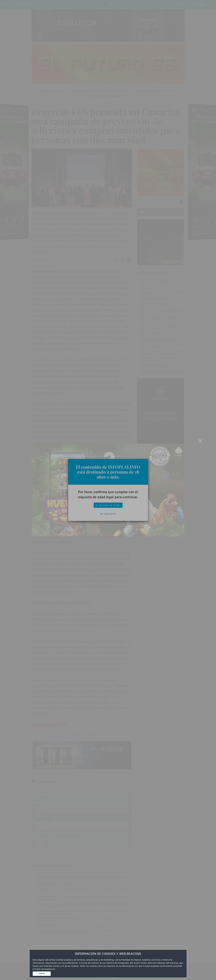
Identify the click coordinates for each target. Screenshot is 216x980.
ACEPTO (42, 974)
